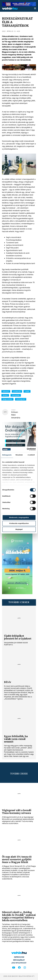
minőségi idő (21, 399)
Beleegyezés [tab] (7, 455)
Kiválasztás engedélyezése (19, 523)
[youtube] (14, 968)
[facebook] (19, 968)
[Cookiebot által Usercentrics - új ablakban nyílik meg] (27, 449)
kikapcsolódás (7, 399)
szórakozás (17, 391)
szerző (13, 410)
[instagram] (25, 968)
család (27, 391)
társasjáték (16, 395)
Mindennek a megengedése (19, 517)
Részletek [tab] (19, 455)
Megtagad (19, 529)
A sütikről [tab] (31, 455)
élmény (5, 395)
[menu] (35, 8)
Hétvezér (6, 391)
